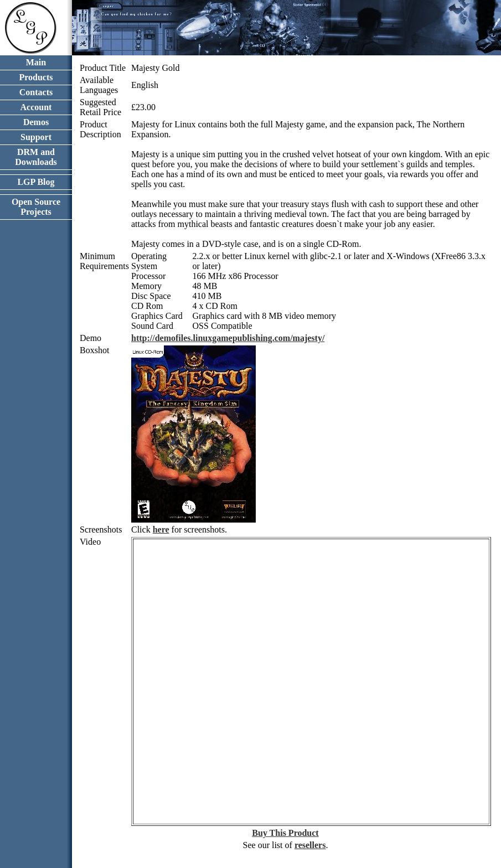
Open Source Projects (36, 207)
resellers (310, 845)
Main (36, 62)
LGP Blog (36, 182)
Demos (36, 122)
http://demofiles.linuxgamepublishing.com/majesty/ (228, 338)
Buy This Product (285, 833)
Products (36, 77)
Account (36, 107)
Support (36, 137)
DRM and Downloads (36, 157)
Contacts (36, 92)
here (161, 529)
